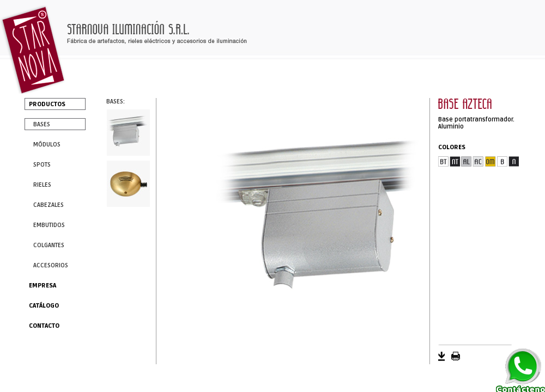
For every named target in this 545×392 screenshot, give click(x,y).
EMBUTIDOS (49, 225)
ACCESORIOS (51, 265)
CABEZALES (49, 205)
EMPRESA (43, 286)
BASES (42, 124)
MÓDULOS (47, 145)
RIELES (42, 185)
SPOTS (42, 165)
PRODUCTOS (47, 104)
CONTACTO (44, 326)
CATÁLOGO (44, 306)
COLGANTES (49, 245)
